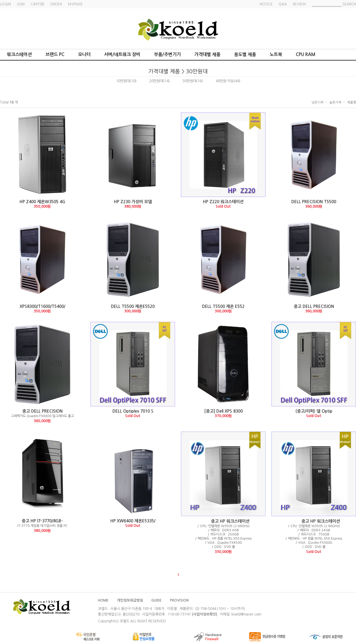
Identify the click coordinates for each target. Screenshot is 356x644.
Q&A (283, 4)
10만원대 (123, 81)
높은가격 (335, 102)
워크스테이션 (19, 54)
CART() (37, 4)
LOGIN (5, 4)
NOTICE (266, 4)
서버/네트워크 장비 (122, 54)
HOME (103, 600)
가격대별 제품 (207, 54)
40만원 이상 (225, 81)
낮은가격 (317, 102)
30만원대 (197, 71)
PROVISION (179, 600)
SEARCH (349, 4)
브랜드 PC (55, 54)
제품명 (352, 102)
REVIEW (299, 4)
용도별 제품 (245, 54)
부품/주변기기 (167, 54)
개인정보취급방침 (130, 600)
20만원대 (156, 81)
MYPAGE (75, 4)
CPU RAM (306, 54)
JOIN (21, 4)
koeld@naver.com (246, 614)
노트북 (276, 54)
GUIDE (156, 600)
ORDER (56, 4)
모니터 (84, 54)
